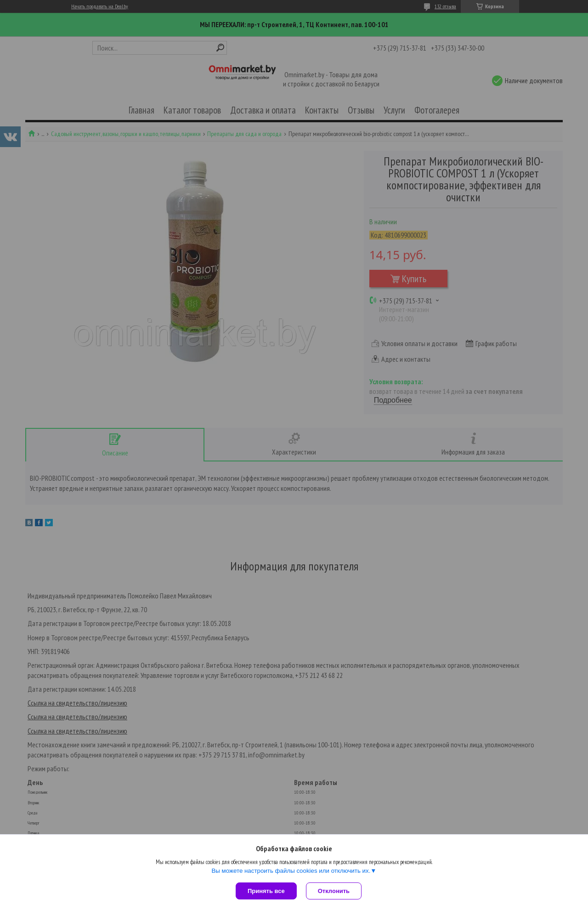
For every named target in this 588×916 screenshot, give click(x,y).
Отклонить (334, 891)
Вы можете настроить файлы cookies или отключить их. (291, 871)
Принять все (266, 891)
